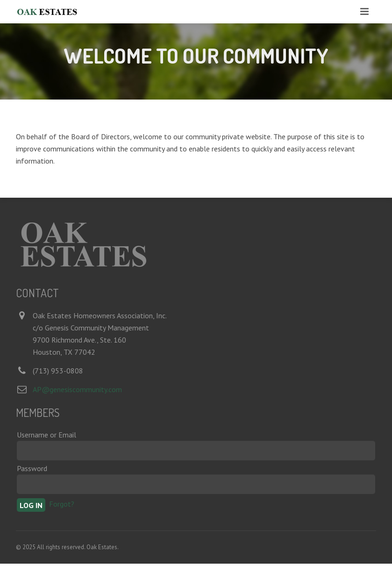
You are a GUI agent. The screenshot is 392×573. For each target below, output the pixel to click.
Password (32, 468)
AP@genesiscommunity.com (77, 389)
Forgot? (62, 504)
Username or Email (46, 435)
